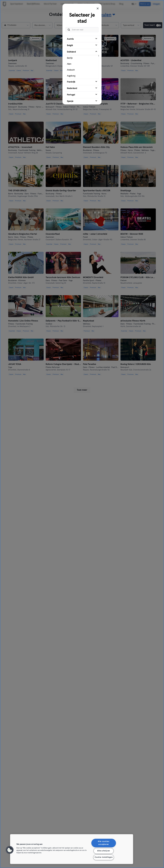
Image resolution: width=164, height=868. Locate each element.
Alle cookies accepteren (104, 843)
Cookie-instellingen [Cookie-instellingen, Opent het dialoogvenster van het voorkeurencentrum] (104, 857)
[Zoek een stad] (82, 30)
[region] (72, 849)
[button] (10, 850)
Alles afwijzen (104, 851)
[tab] (82, 39)
